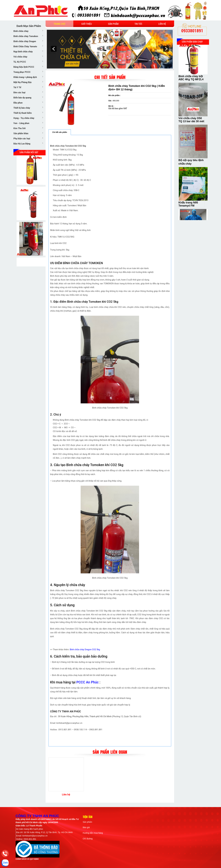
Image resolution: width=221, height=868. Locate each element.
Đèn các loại (19, 92)
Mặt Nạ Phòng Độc (23, 82)
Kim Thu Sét (19, 128)
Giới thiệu (87, 24)
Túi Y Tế (17, 87)
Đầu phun (18, 103)
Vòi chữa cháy (20, 57)
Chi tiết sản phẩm (60, 132)
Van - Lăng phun (21, 123)
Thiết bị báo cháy (22, 108)
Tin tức (138, 24)
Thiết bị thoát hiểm (23, 113)
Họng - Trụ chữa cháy (24, 118)
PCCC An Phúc (88, 682)
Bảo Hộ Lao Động (22, 144)
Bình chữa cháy (21, 31)
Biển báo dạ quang (22, 97)
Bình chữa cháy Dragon (25, 41)
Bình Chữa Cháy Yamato (25, 46)
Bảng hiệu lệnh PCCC (24, 67)
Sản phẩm (113, 24)
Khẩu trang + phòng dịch (25, 77)
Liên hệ (162, 24)
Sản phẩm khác (21, 133)
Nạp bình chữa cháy (23, 51)
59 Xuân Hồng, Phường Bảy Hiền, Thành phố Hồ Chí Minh (85, 717)
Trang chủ (59, 24)
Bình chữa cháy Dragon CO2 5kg (85, 650)
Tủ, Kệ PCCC (20, 62)
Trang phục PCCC (22, 72)
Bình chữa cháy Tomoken (26, 36)
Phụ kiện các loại (22, 138)
